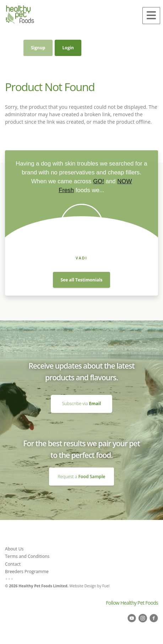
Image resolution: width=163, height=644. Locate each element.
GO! (99, 181)
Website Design (83, 586)
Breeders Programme (27, 572)
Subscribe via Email (81, 398)
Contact (13, 564)
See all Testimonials (81, 280)
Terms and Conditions (27, 556)
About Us (14, 549)
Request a (82, 477)
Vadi (81, 258)
